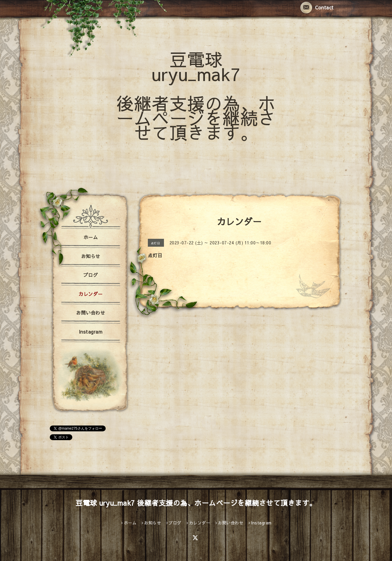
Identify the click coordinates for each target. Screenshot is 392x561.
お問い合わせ (91, 313)
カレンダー (91, 294)
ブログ (91, 275)
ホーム (91, 237)
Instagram (91, 332)
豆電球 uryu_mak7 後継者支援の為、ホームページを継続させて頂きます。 (196, 96)
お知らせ (91, 256)
